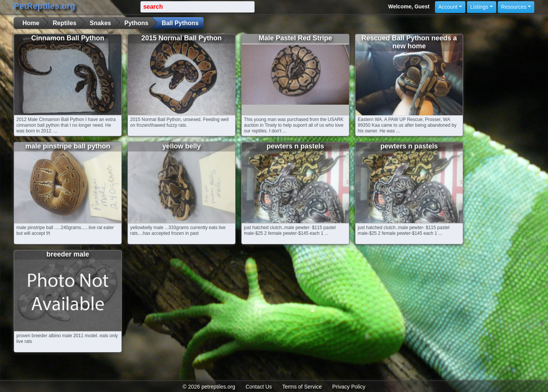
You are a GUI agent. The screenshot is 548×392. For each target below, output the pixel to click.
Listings (479, 7)
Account (448, 7)
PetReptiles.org (44, 6)
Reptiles (64, 23)
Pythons (136, 23)
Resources (514, 7)
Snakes (100, 23)
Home (31, 23)
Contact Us (259, 387)
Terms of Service (302, 387)
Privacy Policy (349, 387)
